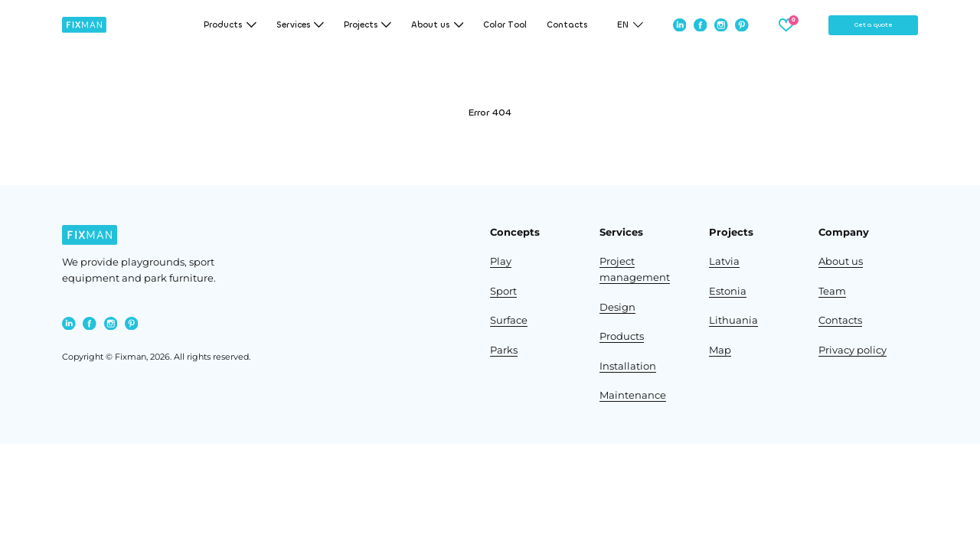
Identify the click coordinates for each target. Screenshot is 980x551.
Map (720, 350)
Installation (628, 366)
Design (617, 307)
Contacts (567, 25)
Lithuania (733, 320)
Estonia (728, 291)
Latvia (724, 261)
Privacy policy (853, 350)
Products (622, 336)
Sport (503, 291)
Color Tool (505, 25)
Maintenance (633, 395)
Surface (509, 320)
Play (501, 261)
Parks (504, 350)
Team (832, 291)
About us (841, 261)
